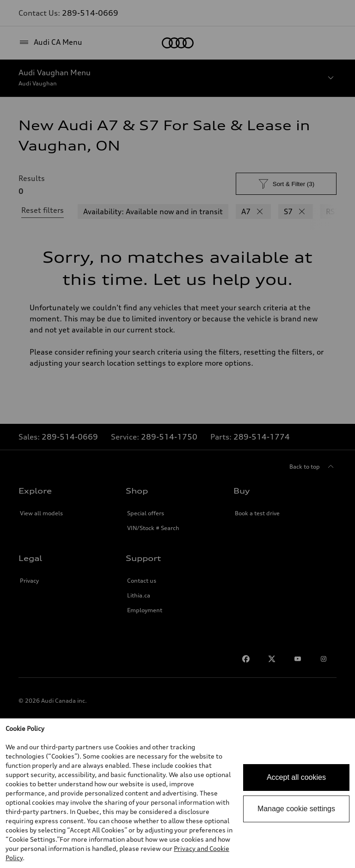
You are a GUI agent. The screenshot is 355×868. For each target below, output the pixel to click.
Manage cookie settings (296, 809)
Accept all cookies (296, 777)
